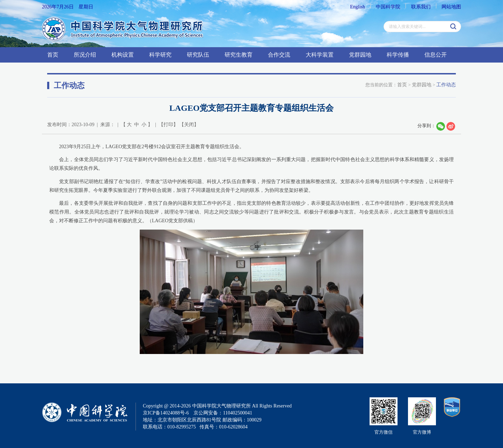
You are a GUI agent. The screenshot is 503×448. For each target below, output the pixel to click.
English (358, 7)
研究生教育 (239, 55)
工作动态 (446, 85)
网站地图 (451, 7)
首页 (53, 55)
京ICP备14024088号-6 (166, 413)
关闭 (189, 125)
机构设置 (123, 55)
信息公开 (436, 55)
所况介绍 (85, 55)
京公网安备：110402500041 (223, 413)
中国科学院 (388, 7)
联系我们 (421, 7)
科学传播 (398, 55)
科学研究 (160, 55)
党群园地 (360, 55)
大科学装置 (320, 55)
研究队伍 (198, 55)
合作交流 (279, 55)
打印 (168, 125)
